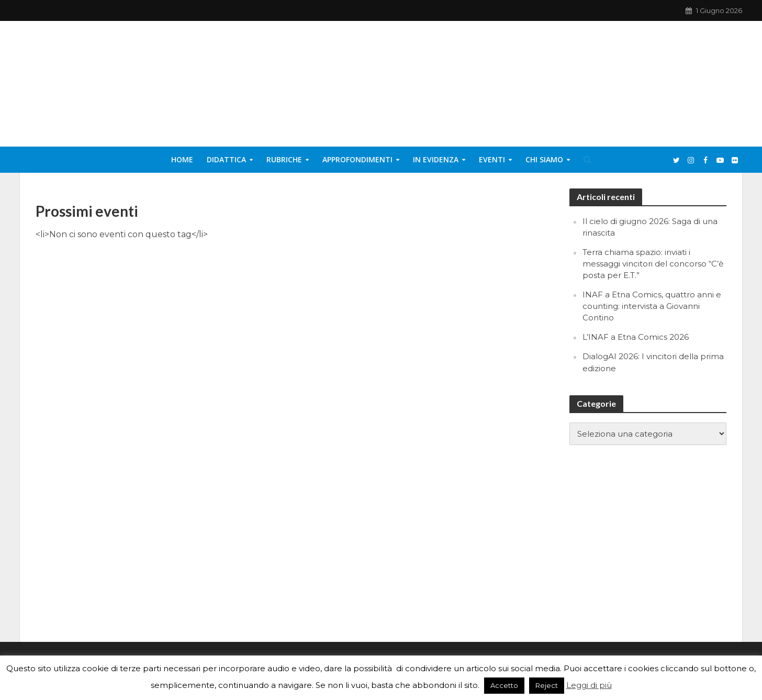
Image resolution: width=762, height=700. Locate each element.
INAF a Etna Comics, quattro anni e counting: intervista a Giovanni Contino (652, 306)
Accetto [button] (504, 685)
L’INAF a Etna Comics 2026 (636, 337)
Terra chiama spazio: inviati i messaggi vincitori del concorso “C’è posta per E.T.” (653, 264)
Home (182, 159)
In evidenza (436, 159)
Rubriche (284, 159)
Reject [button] (547, 685)
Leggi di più (589, 685)
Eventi (492, 159)
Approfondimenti (357, 159)
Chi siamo (544, 159)
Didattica (226, 159)
